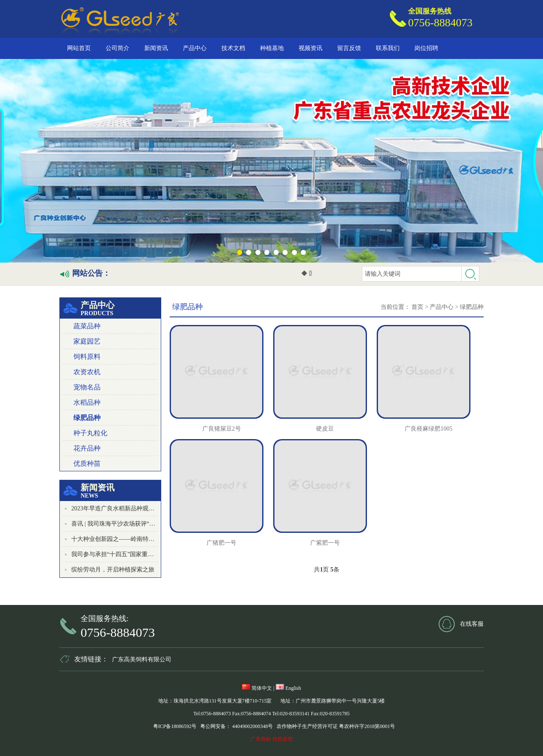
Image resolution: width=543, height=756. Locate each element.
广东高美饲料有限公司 (142, 659)
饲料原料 (87, 357)
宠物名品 (87, 387)
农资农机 (87, 372)
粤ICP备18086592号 (175, 726)
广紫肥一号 (325, 543)
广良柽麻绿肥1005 (428, 429)
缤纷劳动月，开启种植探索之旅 (113, 570)
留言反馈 (349, 48)
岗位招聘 (426, 48)
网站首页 (79, 48)
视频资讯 (311, 48)
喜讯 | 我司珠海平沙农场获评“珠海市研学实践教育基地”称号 (150, 524)
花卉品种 (87, 448)
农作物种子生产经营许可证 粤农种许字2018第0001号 (336, 726)
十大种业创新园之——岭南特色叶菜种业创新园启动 (140, 539)
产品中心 (195, 48)
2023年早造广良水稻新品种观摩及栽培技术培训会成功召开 (148, 508)
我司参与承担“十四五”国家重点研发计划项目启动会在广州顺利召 (157, 554)
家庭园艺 (87, 341)
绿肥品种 (87, 418)
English (288, 688)
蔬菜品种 (87, 326)
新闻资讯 (156, 48)
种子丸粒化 (90, 433)
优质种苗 (87, 463)
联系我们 (388, 48)
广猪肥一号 (221, 543)
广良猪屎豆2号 (222, 429)
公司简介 (118, 48)
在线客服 (472, 624)
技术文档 (233, 48)
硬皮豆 (325, 429)
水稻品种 (87, 402)
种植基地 (272, 48)
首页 (417, 307)
